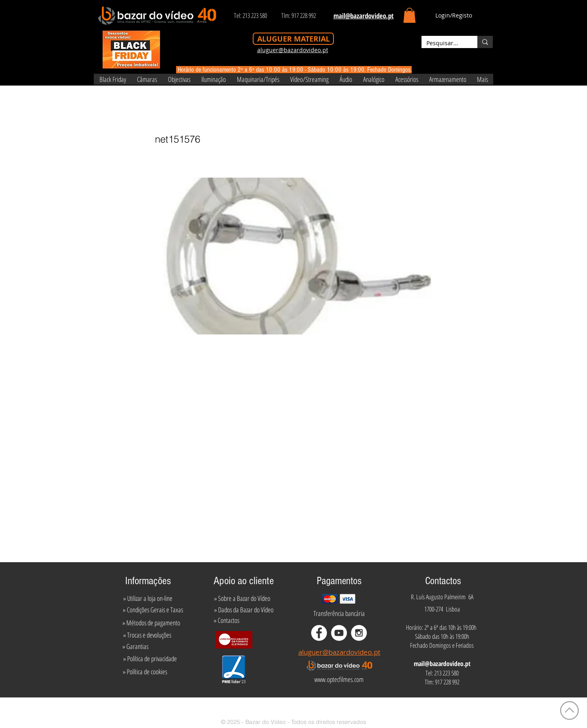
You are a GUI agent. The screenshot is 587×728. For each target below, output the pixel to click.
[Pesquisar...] (443, 43)
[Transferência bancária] (339, 614)
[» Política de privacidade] (150, 659)
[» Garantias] (135, 647)
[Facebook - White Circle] (319, 633)
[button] (409, 15)
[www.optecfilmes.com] (339, 680)
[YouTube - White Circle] (339, 633)
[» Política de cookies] (145, 672)
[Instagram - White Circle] (359, 633)
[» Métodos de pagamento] (151, 623)
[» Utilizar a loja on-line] (148, 598)
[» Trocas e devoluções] (147, 635)
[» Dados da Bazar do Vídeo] (244, 610)
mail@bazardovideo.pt (442, 664)
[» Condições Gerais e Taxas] (153, 610)
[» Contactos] (226, 620)
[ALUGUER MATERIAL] (293, 39)
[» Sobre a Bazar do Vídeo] (242, 598)
